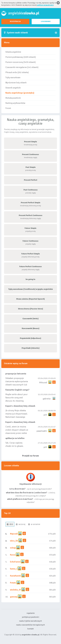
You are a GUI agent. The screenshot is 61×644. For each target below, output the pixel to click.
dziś (10, 524)
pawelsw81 (42, 431)
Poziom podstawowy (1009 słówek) (21, 57)
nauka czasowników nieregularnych (30, 625)
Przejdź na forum (30, 456)
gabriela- (47, 399)
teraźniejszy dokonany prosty (30, 204)
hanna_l (14, 569)
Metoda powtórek (13, 98)
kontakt (31, 629)
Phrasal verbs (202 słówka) (17, 72)
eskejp (13, 548)
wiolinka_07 (15, 590)
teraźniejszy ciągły (30, 156)
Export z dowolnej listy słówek (20, 406)
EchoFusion (15, 562)
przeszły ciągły (31, 191)
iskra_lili (14, 541)
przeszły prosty (30, 169)
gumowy (14, 597)
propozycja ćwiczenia (16, 374)
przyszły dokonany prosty (31, 255)
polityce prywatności (45, 5)
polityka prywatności (31, 617)
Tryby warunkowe (13, 78)
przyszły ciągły (30, 242)
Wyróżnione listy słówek (16, 83)
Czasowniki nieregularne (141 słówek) (22, 67)
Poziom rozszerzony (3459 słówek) (21, 62)
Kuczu (13, 555)
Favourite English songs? (17, 390)
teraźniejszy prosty (30, 143)
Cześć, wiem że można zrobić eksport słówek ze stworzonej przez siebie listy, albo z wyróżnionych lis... (17, 433)
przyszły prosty (30, 230)
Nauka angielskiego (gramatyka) (20, 93)
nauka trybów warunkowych (30, 621)
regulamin (31, 613)
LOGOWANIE (46, 21)
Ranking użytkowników (15, 103)
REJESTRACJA (15, 21)
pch (45, 415)
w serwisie (34, 524)
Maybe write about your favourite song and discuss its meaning (17, 398)
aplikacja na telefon (15, 438)
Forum (8, 108)
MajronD (14, 534)
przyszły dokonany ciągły (31, 268)
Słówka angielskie (13, 52)
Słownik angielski (13, 88)
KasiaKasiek (15, 576)
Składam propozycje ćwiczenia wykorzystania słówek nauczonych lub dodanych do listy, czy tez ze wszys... (17, 385)
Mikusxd (43, 383)
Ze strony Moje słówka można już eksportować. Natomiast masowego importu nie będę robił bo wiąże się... (17, 417)
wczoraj (21, 524)
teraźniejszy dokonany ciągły (31, 217)
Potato (13, 583)
